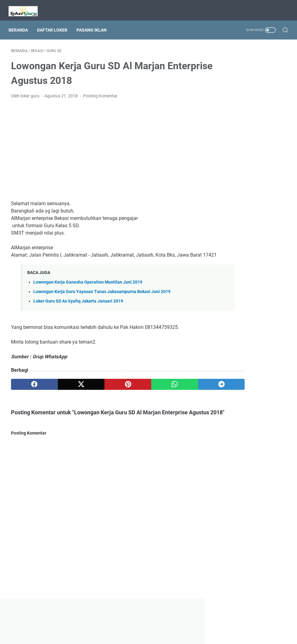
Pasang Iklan (94, 24)
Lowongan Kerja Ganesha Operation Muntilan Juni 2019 (88, 286)
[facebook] (29, 388)
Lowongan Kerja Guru (157, 635)
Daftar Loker (55, 24)
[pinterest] (102, 388)
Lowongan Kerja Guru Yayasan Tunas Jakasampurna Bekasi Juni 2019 (102, 296)
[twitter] (66, 388)
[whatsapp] (139, 388)
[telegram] (176, 388)
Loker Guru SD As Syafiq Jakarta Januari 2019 (78, 305)
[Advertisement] (102, 146)
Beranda (21, 24)
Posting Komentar (100, 92)
